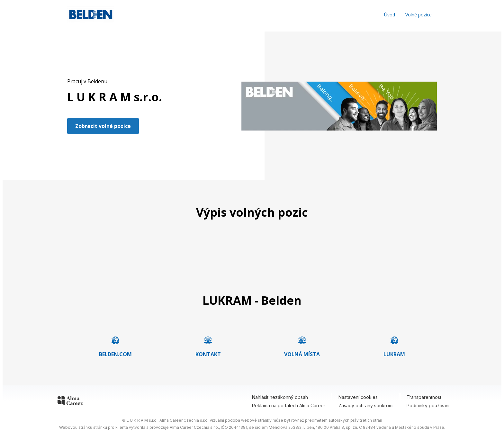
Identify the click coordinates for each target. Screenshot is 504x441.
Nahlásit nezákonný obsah (280, 397)
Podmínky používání (428, 405)
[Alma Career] (70, 402)
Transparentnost (424, 397)
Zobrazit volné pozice (103, 126)
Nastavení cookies (358, 397)
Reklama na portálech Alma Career (289, 405)
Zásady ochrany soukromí (366, 405)
